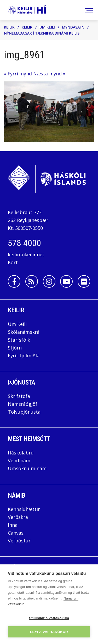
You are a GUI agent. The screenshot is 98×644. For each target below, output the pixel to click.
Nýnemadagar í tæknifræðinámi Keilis (42, 33)
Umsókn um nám (27, 468)
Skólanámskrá (24, 332)
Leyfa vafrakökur (49, 632)
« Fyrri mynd (18, 74)
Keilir (9, 27)
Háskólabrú (21, 453)
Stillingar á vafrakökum (49, 618)
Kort (13, 262)
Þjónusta (21, 382)
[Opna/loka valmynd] (88, 10)
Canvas (16, 533)
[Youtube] (66, 281)
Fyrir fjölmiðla (24, 356)
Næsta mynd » (49, 74)
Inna (13, 525)
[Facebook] (14, 281)
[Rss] (32, 281)
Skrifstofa (19, 396)
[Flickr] (84, 281)
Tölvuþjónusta (24, 412)
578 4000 (24, 243)
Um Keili (47, 27)
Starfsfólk (19, 340)
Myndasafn (73, 27)
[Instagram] (49, 281)
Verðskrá (18, 517)
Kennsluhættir (24, 509)
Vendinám (19, 460)
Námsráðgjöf (23, 404)
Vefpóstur (19, 541)
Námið (17, 496)
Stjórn (15, 348)
